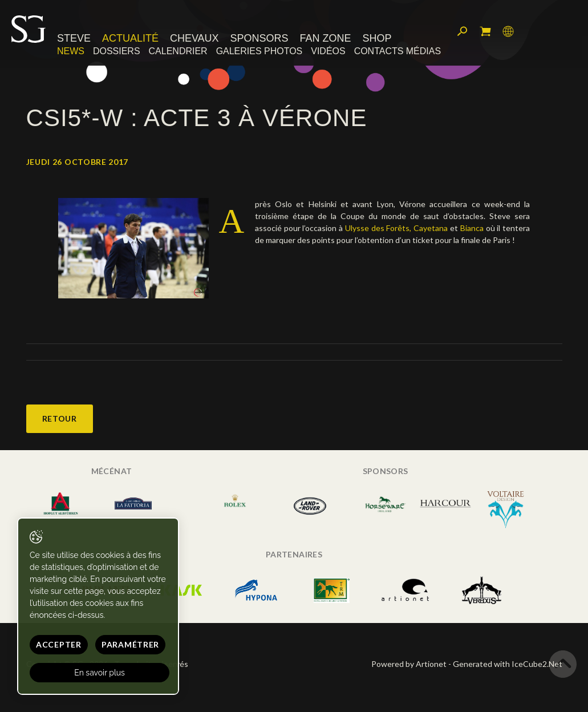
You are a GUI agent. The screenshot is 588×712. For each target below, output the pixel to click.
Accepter (59, 644)
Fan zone (325, 38)
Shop (377, 38)
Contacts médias (398, 51)
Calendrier (178, 51)
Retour (60, 418)
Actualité (130, 38)
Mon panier (485, 31)
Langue (508, 31)
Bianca (472, 228)
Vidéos (328, 51)
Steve (74, 38)
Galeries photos (259, 51)
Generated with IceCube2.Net (508, 664)
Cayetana (431, 228)
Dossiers (117, 51)
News (71, 51)
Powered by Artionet (409, 664)
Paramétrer (130, 644)
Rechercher (463, 31)
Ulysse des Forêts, (378, 228)
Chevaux (194, 38)
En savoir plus (100, 673)
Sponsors (259, 38)
